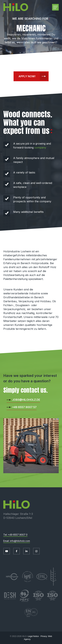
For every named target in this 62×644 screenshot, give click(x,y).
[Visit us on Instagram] (36, 551)
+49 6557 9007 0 (18, 535)
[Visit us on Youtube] (7, 551)
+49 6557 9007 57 (24, 407)
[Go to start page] (16, 7)
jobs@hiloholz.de (26, 400)
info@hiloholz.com (20, 541)
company (40, 148)
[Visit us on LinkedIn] (26, 551)
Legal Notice (33, 636)
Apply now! (27, 76)
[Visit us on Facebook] (17, 551)
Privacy (44, 636)
